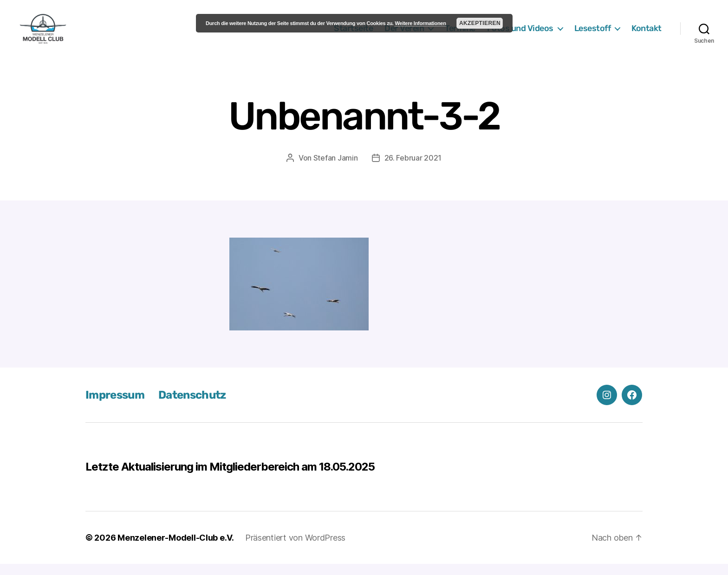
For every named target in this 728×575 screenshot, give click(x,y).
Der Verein (404, 34)
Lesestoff (593, 34)
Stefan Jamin (336, 169)
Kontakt (647, 34)
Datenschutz (192, 406)
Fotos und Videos (520, 34)
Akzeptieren (480, 23)
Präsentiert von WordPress (295, 549)
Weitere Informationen (420, 23)
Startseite (353, 34)
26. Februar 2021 (413, 169)
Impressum (115, 406)
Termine (460, 34)
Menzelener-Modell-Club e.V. (176, 549)
